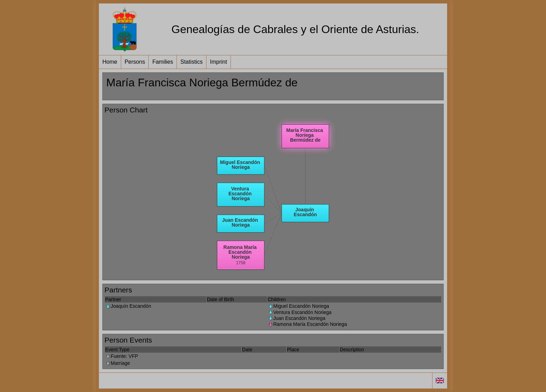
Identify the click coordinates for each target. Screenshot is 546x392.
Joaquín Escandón (128, 306)
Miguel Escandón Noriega (298, 306)
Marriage (118, 363)
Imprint (219, 62)
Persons (135, 62)
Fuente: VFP (122, 356)
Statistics (192, 62)
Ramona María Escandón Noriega (307, 324)
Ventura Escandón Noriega (300, 312)
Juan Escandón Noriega (297, 318)
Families (163, 62)
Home (110, 62)
